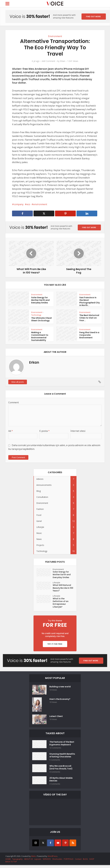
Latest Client (56, 718)
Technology (36, 315)
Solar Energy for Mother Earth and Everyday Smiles (40, 300)
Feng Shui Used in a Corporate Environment (89, 335)
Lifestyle (57, 583)
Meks (34, 859)
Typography (17, 862)
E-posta (44, 431)
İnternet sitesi (78, 431)
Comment (14, 402)
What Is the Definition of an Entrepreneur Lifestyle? (61, 604)
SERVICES (47, 862)
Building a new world (60, 688)
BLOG (85, 862)
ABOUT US (29, 862)
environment (40, 204)
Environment (55, 36)
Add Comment (48, 61)
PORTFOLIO (69, 862)
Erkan (63, 61)
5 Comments (55, 762)
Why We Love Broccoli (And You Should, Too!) (61, 770)
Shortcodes (57, 862)
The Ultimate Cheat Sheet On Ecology (42, 319)
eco (28, 204)
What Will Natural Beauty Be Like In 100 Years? (62, 589)
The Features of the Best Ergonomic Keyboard (62, 745)
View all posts (18, 382)
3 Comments (55, 787)
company (19, 204)
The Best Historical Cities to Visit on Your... (89, 318)
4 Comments (55, 774)
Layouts (38, 862)
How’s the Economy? (60, 701)
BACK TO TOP (11, 865)
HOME (8, 862)
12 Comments (55, 749)
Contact (78, 862)
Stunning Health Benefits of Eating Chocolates (62, 757)
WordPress (53, 859)
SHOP (92, 862)
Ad (11, 431)
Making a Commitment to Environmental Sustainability (40, 336)
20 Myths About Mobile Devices (62, 782)
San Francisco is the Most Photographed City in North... (90, 301)
